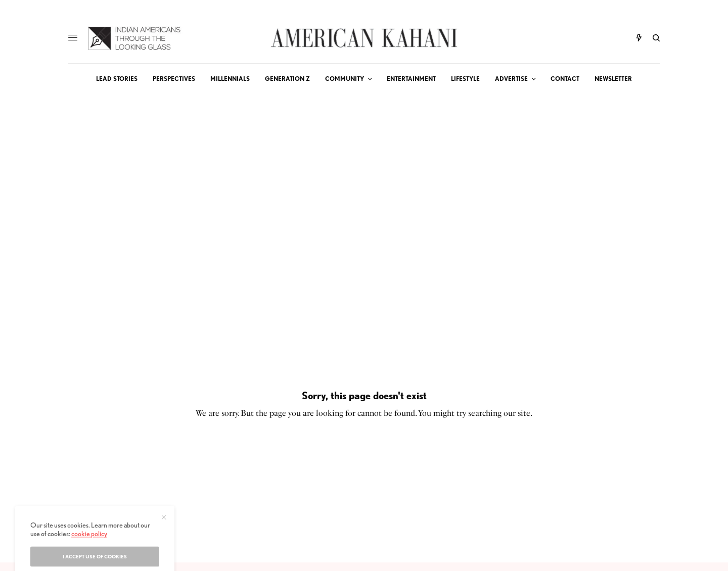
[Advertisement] (364, 170)
